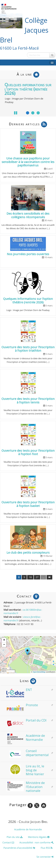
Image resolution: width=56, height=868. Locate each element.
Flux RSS (47, 848)
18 (30, 577)
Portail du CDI (26, 720)
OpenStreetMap (39, 672)
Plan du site (15, 837)
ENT (19, 690)
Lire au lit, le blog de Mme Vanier (25, 770)
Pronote (22, 705)
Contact (8, 842)
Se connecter (45, 857)
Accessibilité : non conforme (37, 842)
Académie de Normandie (26, 738)
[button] (28, 651)
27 (37, 577)
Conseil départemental (27, 753)
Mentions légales (39, 837)
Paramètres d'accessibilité (19, 848)
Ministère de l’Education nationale (26, 787)
